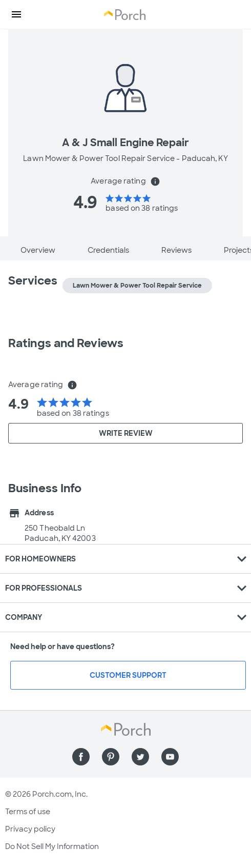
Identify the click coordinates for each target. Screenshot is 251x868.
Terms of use (28, 812)
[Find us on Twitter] (140, 757)
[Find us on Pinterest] (111, 757)
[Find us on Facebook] (81, 757)
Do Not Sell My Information (52, 846)
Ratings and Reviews (66, 343)
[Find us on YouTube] (170, 757)
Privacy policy (30, 829)
